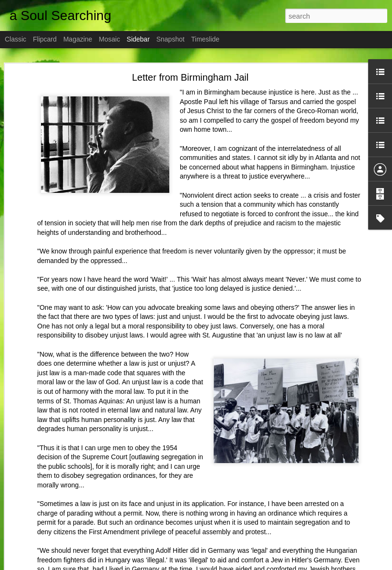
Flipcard (45, 39)
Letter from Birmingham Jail (191, 74)
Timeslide (205, 39)
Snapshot (170, 39)
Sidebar (138, 39)
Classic (15, 39)
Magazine (78, 39)
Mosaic (109, 39)
